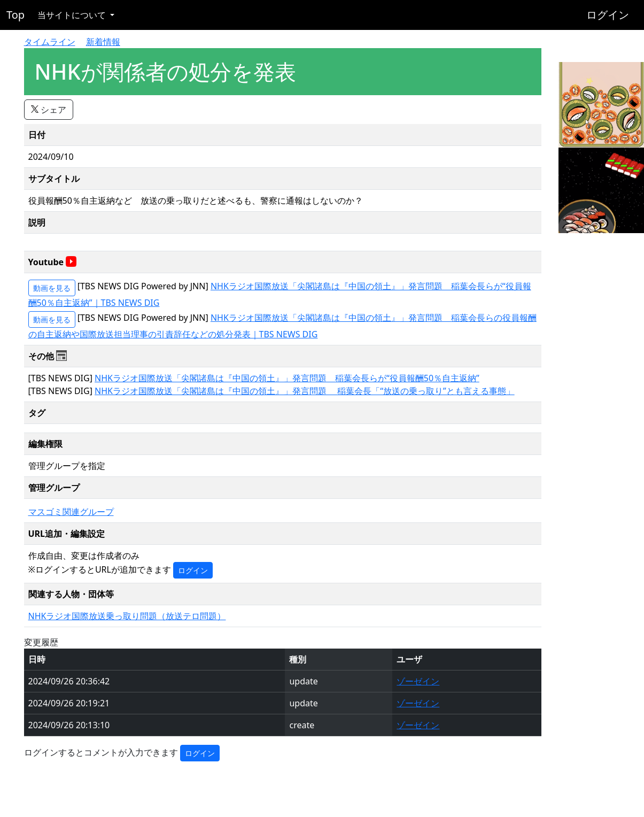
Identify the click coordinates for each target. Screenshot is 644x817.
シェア (49, 110)
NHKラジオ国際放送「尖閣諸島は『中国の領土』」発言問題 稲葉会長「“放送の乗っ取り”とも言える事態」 (305, 391)
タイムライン (50, 42)
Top (15, 15)
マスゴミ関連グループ (71, 512)
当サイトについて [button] (73, 15)
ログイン (608, 15)
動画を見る (52, 288)
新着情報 (103, 42)
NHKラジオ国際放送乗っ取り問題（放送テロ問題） (127, 616)
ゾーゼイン (418, 681)
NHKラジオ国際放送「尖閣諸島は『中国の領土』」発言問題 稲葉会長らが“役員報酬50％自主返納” (287, 378)
